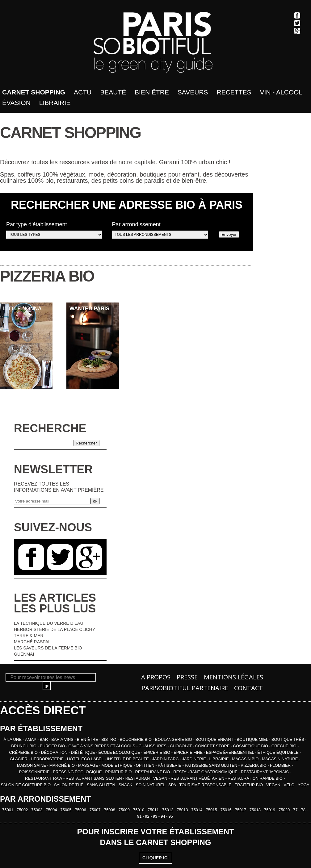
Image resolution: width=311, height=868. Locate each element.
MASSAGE (89, 765)
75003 (37, 810)
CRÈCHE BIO (285, 746)
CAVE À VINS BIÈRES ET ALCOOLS (103, 746)
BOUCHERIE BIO (136, 739)
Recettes (234, 92)
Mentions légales (233, 677)
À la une (13, 739)
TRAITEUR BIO (249, 785)
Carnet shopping (34, 92)
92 (148, 816)
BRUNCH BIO (24, 746)
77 (296, 810)
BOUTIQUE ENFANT (215, 739)
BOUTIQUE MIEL (253, 739)
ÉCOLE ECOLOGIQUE (120, 752)
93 (156, 816)
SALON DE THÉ (69, 785)
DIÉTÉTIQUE (83, 752)
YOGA (304, 785)
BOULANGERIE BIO (174, 739)
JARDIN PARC (166, 759)
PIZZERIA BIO (254, 765)
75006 (81, 810)
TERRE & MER (29, 636)
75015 (212, 810)
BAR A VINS (63, 739)
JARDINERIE (194, 759)
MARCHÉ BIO (63, 765)
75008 (110, 810)
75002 (23, 810)
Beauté (113, 92)
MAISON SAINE (32, 765)
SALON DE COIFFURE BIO (26, 785)
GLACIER (19, 759)
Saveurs (193, 92)
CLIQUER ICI (155, 858)
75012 (168, 810)
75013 (183, 810)
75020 (285, 810)
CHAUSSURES (153, 746)
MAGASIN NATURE (280, 759)
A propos (156, 677)
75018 (256, 810)
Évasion (16, 103)
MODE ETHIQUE (117, 765)
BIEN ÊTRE (88, 739)
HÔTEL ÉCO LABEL (86, 759)
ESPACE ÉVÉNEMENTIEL (231, 752)
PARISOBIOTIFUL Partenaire (185, 688)
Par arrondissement (160, 230)
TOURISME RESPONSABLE (206, 785)
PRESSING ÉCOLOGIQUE (78, 772)
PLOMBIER (281, 765)
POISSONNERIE (35, 772)
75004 (52, 810)
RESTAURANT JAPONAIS (265, 772)
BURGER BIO (53, 746)
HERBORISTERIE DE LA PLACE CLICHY (55, 629)
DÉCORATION (55, 752)
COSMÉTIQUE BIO (251, 746)
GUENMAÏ (24, 654)
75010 (139, 810)
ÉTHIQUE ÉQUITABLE (278, 752)
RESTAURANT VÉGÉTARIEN (198, 778)
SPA (173, 785)
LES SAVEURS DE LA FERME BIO (48, 648)
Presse (187, 677)
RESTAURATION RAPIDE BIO (256, 778)
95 (171, 816)
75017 (241, 810)
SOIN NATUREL (151, 785)
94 (163, 816)
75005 (66, 810)
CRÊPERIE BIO (24, 752)
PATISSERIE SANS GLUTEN (212, 765)
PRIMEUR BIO (119, 772)
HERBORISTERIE (48, 759)
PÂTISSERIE (170, 765)
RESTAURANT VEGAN (147, 778)
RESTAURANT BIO (153, 772)
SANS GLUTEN (101, 785)
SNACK (126, 785)
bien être (152, 92)
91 (140, 816)
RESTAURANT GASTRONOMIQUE (206, 772)
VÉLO (290, 785)
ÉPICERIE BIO (157, 752)
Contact (248, 688)
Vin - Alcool (281, 92)
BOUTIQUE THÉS (288, 739)
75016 (227, 810)
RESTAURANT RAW (44, 778)
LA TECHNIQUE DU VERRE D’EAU (49, 623)
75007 (96, 810)
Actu (83, 92)
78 (304, 810)
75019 (270, 810)
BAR (44, 739)
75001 (8, 810)
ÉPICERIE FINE (189, 752)
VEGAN (274, 785)
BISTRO (109, 739)
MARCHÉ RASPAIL (33, 642)
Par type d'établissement (54, 230)
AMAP (31, 739)
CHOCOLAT (181, 746)
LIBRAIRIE (220, 759)
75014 (197, 810)
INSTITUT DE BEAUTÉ (128, 759)
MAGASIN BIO (246, 759)
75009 (125, 810)
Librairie (55, 103)
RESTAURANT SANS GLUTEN (94, 778)
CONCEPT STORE (213, 746)
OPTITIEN (146, 765)
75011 (154, 810)
